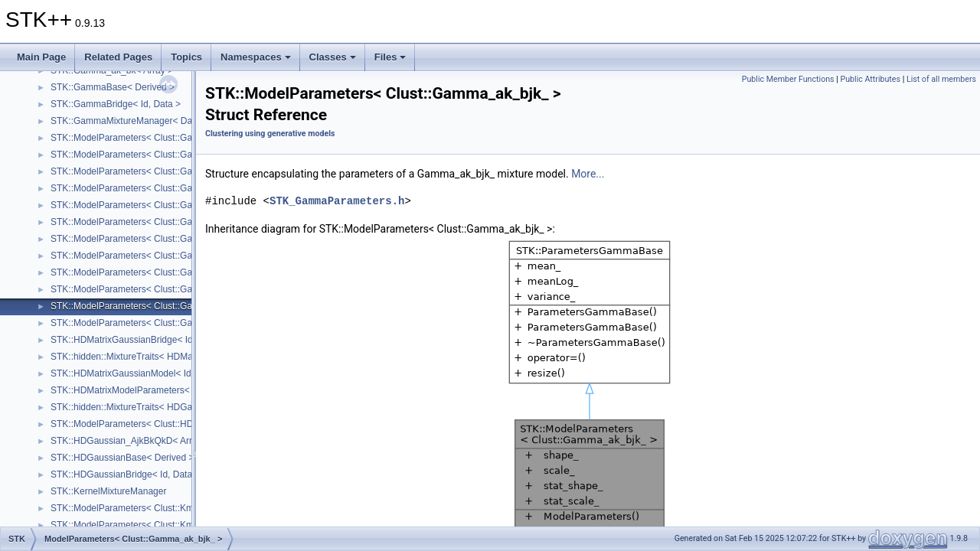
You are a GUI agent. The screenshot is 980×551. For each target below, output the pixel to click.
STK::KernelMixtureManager (108, 491)
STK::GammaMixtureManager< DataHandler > (145, 121)
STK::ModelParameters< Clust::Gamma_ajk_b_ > (152, 205)
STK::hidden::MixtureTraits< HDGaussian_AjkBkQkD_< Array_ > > (186, 407)
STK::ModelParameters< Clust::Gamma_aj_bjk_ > (153, 171)
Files (390, 57)
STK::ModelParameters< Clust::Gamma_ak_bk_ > (153, 323)
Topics (186, 57)
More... (588, 174)
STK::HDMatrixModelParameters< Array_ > (139, 390)
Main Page (41, 57)
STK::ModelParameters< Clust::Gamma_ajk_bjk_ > (155, 239)
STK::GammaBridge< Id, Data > (116, 104)
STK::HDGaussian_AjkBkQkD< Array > (130, 441)
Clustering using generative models (270, 134)
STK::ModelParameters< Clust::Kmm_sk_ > (140, 525)
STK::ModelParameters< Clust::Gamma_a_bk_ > (150, 155)
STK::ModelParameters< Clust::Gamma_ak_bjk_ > (154, 306)
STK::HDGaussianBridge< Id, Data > (125, 474)
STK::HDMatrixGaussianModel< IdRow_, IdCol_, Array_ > (168, 373)
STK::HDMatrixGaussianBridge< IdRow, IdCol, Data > (160, 340)
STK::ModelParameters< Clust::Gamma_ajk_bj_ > (153, 222)
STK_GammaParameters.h (337, 201)
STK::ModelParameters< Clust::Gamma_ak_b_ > (150, 272)
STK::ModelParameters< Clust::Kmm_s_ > (137, 508)
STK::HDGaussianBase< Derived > (122, 458)
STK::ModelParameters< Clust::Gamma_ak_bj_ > (152, 289)
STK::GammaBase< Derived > (113, 87)
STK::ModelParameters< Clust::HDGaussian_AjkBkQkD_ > (171, 424)
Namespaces (256, 57)
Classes (333, 57)
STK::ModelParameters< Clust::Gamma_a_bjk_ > (152, 138)
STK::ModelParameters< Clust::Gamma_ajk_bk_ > (154, 256)
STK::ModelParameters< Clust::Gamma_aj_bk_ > (152, 188)
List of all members (941, 79)
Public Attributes (870, 79)
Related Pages (118, 57)
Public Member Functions (788, 79)
